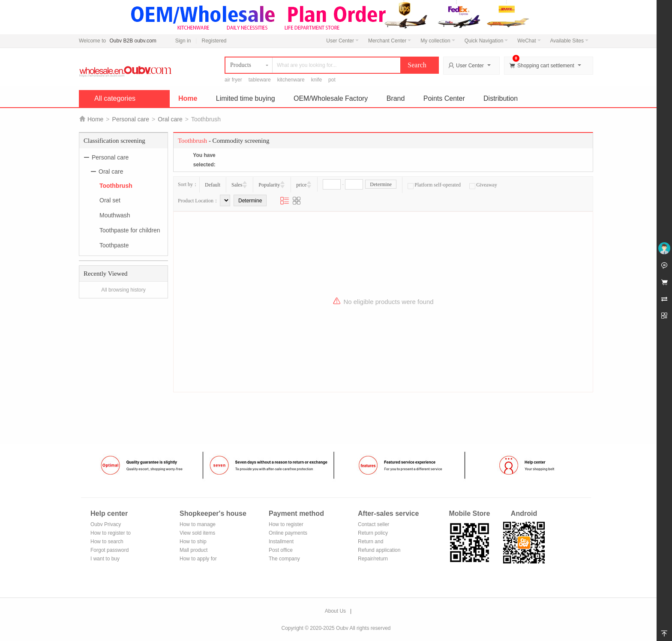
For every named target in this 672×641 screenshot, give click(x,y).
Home (188, 98)
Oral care (170, 119)
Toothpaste (114, 245)
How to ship (193, 542)
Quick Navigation (486, 41)
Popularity (269, 185)
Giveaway (483, 185)
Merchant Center (390, 41)
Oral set (110, 200)
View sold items (197, 533)
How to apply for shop (198, 559)
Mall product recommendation (199, 551)
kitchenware (291, 80)
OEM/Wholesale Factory (331, 98)
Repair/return (373, 559)
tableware (260, 80)
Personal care (131, 119)
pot (332, 80)
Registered (214, 41)
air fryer (233, 80)
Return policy (373, 533)
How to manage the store (198, 525)
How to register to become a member (111, 534)
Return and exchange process (379, 542)
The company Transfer (284, 559)
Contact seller (373, 524)
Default (213, 185)
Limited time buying (246, 98)
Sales (237, 185)
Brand (396, 98)
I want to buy (105, 559)
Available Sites (570, 41)
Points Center (444, 98)
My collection (438, 41)
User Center (342, 41)
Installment (281, 542)
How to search (107, 542)
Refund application (379, 550)
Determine (381, 184)
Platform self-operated (434, 185)
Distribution (501, 98)
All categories (115, 98)
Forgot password (109, 550)
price (301, 185)
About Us (335, 611)
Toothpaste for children (130, 230)
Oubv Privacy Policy (106, 525)
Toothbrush (116, 185)
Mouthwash (115, 215)
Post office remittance (281, 551)
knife (316, 80)
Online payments (288, 533)
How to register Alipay (286, 525)
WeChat (529, 41)
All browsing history (123, 290)
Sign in (183, 41)
